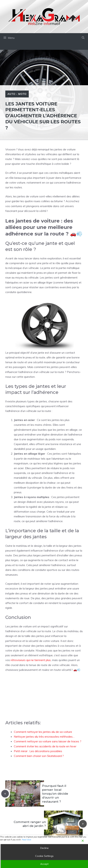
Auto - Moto (17, 94)
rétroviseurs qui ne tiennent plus (31, 660)
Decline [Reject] (44, 848)
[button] (83, 38)
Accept (44, 864)
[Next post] (83, 824)
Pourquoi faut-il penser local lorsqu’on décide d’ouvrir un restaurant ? (55, 794)
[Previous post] (5, 794)
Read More (26, 840)
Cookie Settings (44, 856)
